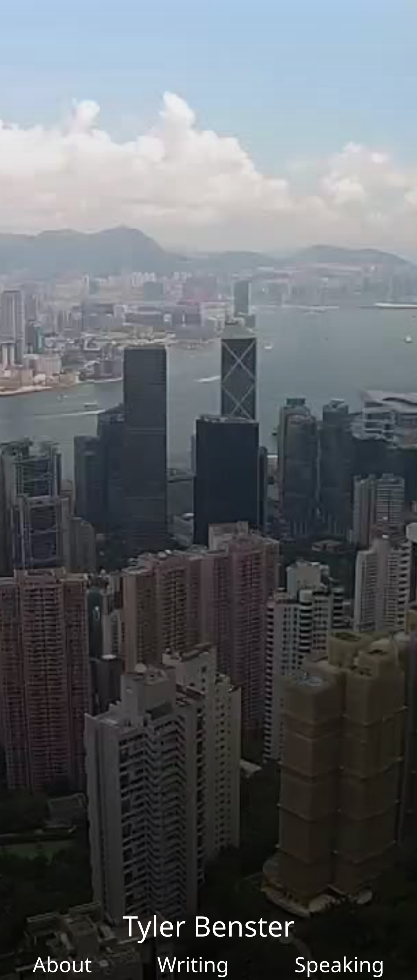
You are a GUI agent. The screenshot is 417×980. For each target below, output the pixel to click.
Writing (193, 964)
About (62, 964)
